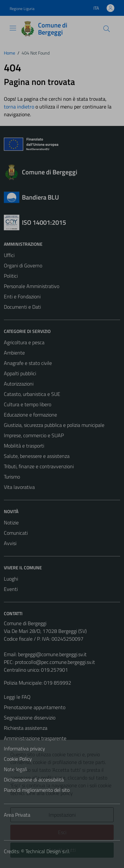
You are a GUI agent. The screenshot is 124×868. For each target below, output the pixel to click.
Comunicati (16, 533)
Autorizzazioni (19, 384)
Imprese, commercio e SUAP (34, 435)
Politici (11, 276)
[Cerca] (107, 29)
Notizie (11, 522)
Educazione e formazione (30, 415)
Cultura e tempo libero (28, 404)
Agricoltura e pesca (24, 342)
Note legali (15, 769)
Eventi (11, 589)
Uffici (9, 255)
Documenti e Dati (22, 307)
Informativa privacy (24, 749)
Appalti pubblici (20, 373)
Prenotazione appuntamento (35, 707)
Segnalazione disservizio (30, 718)
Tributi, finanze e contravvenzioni (39, 466)
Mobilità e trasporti (24, 446)
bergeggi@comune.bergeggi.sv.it (52, 654)
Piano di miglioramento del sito (37, 790)
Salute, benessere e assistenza (37, 456)
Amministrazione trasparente (35, 738)
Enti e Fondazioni (22, 296)
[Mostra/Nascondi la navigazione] (13, 28)
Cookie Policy (18, 759)
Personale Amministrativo (32, 286)
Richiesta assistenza (26, 728)
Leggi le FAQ (17, 697)
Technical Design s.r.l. (48, 851)
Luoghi (11, 579)
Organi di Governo (23, 265)
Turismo (12, 477)
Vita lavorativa (19, 487)
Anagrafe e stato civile (28, 363)
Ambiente (14, 353)
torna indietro (19, 107)
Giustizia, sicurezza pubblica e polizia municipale (54, 425)
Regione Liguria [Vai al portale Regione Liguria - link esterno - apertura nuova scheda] (22, 9)
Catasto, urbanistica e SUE (32, 394)
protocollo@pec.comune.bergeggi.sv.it (55, 662)
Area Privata (17, 815)
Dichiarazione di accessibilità (34, 780)
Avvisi (10, 543)
